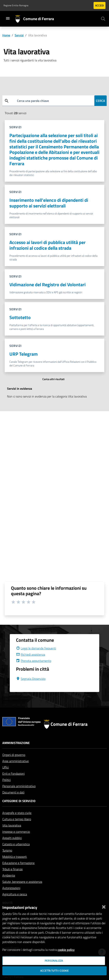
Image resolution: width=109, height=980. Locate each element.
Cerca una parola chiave (33, 101)
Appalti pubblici (12, 838)
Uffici (6, 767)
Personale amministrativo (19, 786)
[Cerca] (103, 19)
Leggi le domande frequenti (36, 648)
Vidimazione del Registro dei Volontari (47, 284)
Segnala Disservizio (31, 679)
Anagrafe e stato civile (17, 813)
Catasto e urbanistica (16, 844)
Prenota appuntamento (34, 661)
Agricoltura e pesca (15, 894)
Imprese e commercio (16, 832)
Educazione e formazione (18, 863)
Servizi (19, 35)
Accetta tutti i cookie (54, 971)
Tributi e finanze (13, 869)
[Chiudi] (104, 906)
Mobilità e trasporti (15, 857)
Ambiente (9, 875)
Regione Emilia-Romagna (16, 5)
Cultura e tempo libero (17, 819)
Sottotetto (20, 317)
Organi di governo (14, 755)
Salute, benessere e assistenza (22, 882)
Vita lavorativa (12, 825)
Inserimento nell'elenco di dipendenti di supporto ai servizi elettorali (49, 203)
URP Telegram (24, 354)
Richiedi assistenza (31, 654)
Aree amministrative (16, 761)
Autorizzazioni (11, 888)
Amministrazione (16, 743)
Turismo (7, 850)
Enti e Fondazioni (13, 774)
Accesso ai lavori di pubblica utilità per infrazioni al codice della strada (47, 245)
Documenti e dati (13, 792)
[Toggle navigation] (8, 18)
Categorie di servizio (19, 801)
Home (6, 35)
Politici (7, 780)
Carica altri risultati (53, 379)
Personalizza (54, 961)
